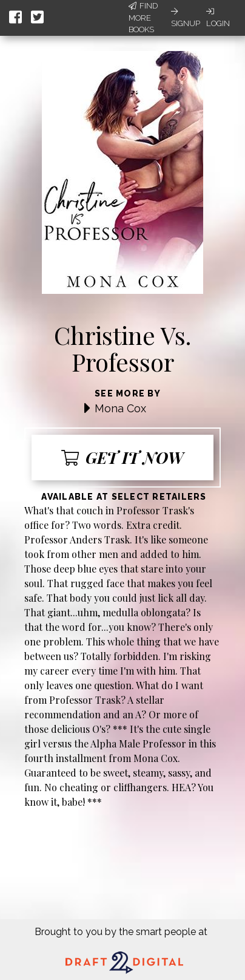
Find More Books (143, 18)
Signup (186, 18)
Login (218, 18)
